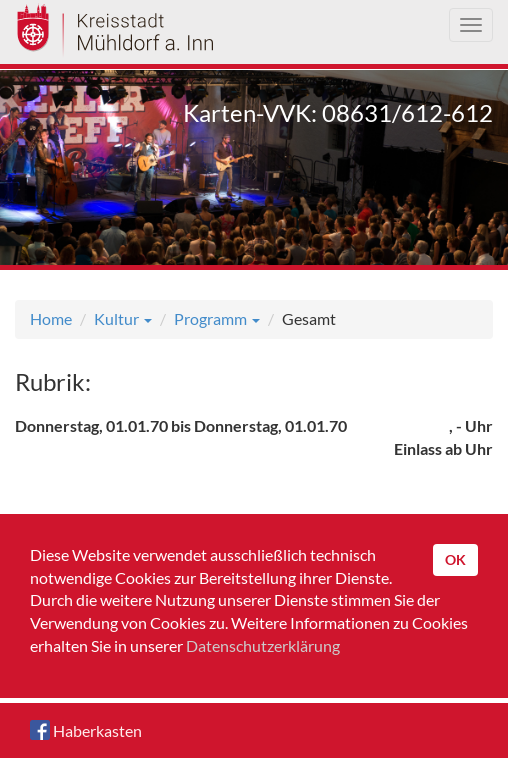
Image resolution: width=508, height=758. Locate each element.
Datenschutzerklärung (263, 645)
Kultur (123, 318)
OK (455, 559)
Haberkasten (86, 730)
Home (51, 318)
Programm (217, 318)
